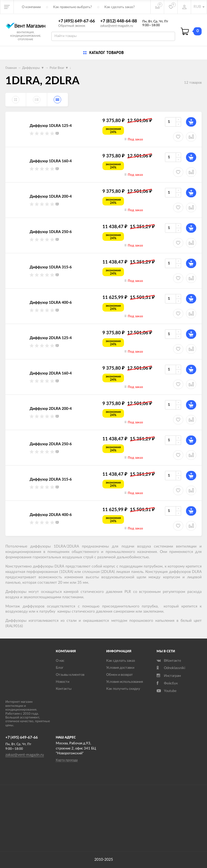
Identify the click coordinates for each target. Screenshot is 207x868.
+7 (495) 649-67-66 (77, 21)
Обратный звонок (72, 26)
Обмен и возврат (120, 675)
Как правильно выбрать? (73, 7)
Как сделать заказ (121, 661)
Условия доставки (120, 668)
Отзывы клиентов (70, 675)
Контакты (64, 689)
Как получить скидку (123, 689)
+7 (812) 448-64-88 (119, 21)
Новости (63, 682)
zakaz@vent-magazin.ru (117, 26)
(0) (57, 133)
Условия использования (125, 682)
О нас (60, 661)
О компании (31, 7)
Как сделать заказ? (120, 7)
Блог (60, 668)
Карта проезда (67, 760)
